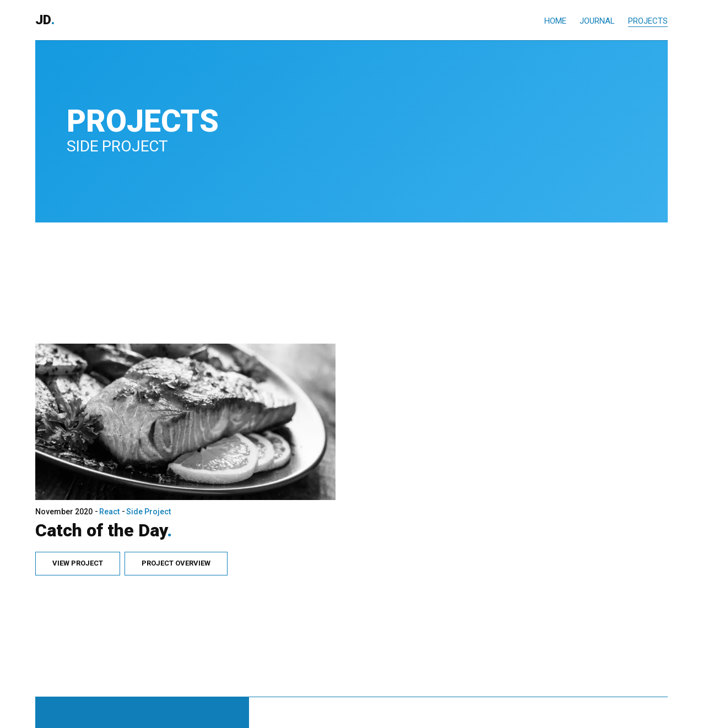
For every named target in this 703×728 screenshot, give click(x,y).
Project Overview (174, 543)
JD (45, 20)
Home (555, 21)
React (108, 491)
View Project (76, 543)
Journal (597, 21)
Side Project (147, 491)
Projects (648, 21)
